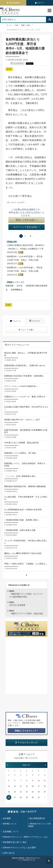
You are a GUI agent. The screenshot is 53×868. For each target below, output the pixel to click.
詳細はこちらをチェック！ (27, 731)
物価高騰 (10, 286)
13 (15, 786)
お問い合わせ (9, 853)
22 (27, 792)
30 (21, 775)
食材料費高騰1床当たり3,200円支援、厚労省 (24, 30)
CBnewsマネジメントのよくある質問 (19, 848)
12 (9, 786)
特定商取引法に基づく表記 (15, 842)
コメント (15, 321)
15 (27, 786)
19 (9, 792)
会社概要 (7, 818)
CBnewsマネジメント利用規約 (39, 825)
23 (33, 792)
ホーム (9, 25)
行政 (17, 25)
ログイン (41, 3)
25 (45, 792)
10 (39, 781)
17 (39, 786)
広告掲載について (11, 832)
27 (15, 797)
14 (21, 786)
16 (33, 786)
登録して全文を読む (27, 220)
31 (39, 797)
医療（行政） (26, 25)
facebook (35, 321)
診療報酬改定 (17, 290)
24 (39, 792)
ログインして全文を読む (27, 227)
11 (45, 781)
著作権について (10, 824)
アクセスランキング (26, 743)
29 (15, 775)
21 (21, 792)
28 (9, 775)
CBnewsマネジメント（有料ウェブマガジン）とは (25, 837)
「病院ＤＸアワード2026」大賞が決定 (26, 612)
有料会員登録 (14, 3)
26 (9, 797)
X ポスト (30, 64)
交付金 (20, 286)
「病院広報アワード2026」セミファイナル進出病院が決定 (26, 594)
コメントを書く (27, 330)
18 (45, 786)
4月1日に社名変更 (17, 604)
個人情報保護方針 (37, 818)
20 (15, 792)
